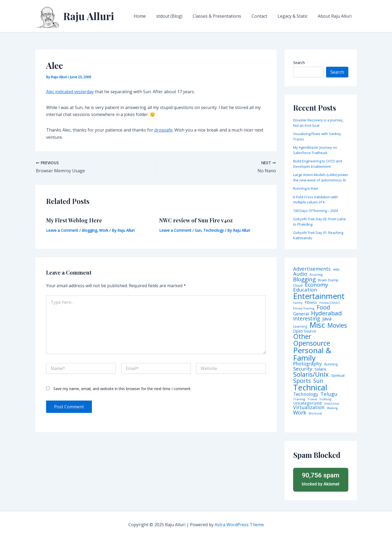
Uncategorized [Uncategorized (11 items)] (307, 403)
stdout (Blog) (177, 16)
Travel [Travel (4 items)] (312, 399)
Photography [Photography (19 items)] (307, 364)
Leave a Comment (62, 230)
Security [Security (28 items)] (303, 369)
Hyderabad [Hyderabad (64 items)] (326, 313)
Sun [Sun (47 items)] (318, 381)
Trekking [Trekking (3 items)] (325, 399)
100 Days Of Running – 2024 (316, 211)
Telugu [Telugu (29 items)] (329, 394)
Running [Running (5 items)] (331, 364)
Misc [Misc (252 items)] (317, 325)
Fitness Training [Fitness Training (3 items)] (304, 309)
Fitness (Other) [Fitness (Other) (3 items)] (330, 303)
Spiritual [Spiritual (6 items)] (338, 376)
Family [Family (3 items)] (298, 303)
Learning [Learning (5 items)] (300, 327)
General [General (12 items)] (301, 314)
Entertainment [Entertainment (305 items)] (319, 296)
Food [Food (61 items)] (323, 307)
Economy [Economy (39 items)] (316, 285)
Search (299, 63)
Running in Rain (306, 188)
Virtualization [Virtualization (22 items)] (309, 408)
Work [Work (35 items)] (300, 413)
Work (104, 230)
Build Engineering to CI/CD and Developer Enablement (318, 164)
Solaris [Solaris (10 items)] (320, 369)
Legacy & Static (295, 16)
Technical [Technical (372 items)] (310, 388)
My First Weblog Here (74, 220)
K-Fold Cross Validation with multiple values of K (316, 200)
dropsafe (163, 130)
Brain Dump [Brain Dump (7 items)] (328, 280)
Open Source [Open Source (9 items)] (305, 331)
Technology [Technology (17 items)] (306, 394)
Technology (214, 230)
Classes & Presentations (223, 16)
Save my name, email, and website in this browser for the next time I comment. (122, 389)
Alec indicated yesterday (70, 92)
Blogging (89, 230)
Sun (198, 230)
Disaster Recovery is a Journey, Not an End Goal (318, 123)
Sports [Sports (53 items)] (302, 381)
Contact (264, 16)
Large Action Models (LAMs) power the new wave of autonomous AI (321, 177)
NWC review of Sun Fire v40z (196, 220)
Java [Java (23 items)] (327, 319)
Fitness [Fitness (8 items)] (311, 302)
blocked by (321, 479)
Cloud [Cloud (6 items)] (298, 285)
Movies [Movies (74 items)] (337, 326)
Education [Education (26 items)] (305, 290)
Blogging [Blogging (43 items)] (304, 279)
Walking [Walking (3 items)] (332, 408)
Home (150, 16)
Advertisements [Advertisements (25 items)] (312, 269)
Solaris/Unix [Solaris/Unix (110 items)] (311, 374)
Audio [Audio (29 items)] (300, 274)
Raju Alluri (89, 16)
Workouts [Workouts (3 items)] (315, 414)
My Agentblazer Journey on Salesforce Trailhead (315, 150)
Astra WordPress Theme (239, 525)
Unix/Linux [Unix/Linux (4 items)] (332, 403)
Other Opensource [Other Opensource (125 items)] (312, 340)
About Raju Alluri (336, 16)
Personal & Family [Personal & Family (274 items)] (312, 354)
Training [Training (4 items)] (299, 399)
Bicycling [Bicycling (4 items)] (316, 275)
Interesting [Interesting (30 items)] (307, 319)
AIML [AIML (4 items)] (337, 270)
